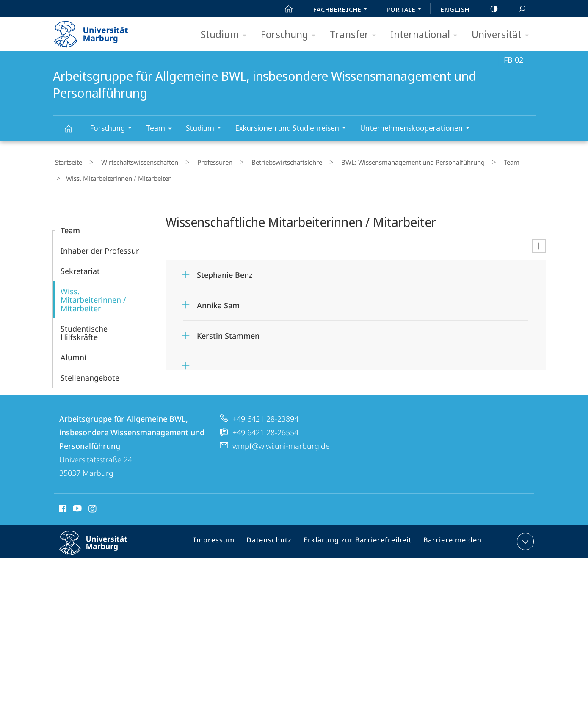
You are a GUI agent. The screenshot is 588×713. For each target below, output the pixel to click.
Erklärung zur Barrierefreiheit (360, 535)
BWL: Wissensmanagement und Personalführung (379, 160)
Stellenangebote (90, 370)
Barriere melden (449, 535)
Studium (226, 35)
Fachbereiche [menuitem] (342, 10)
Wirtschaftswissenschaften (130, 160)
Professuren (197, 160)
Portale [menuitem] (406, 10)
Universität (503, 35)
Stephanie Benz (225, 267)
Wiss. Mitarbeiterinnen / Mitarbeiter (93, 292)
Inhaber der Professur (100, 243)
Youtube (76, 502)
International (427, 35)
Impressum (226, 535)
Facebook (62, 502)
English (455, 9)
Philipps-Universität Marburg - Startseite (98, 31)
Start (284, 9)
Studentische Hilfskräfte (84, 325)
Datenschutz (277, 535)
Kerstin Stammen (228, 328)
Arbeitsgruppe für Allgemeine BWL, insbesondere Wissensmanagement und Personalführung (73, 132)
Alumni (73, 349)
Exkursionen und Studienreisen (293, 129)
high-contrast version (489, 9)
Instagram (93, 502)
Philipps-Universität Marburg (101, 542)
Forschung (291, 35)
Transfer (356, 35)
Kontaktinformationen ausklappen (524, 533)
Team (161, 129)
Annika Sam (218, 297)
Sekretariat (80, 263)
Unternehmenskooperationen (417, 129)
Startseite (66, 160)
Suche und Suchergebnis (517, 9)
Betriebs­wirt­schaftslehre (261, 160)
